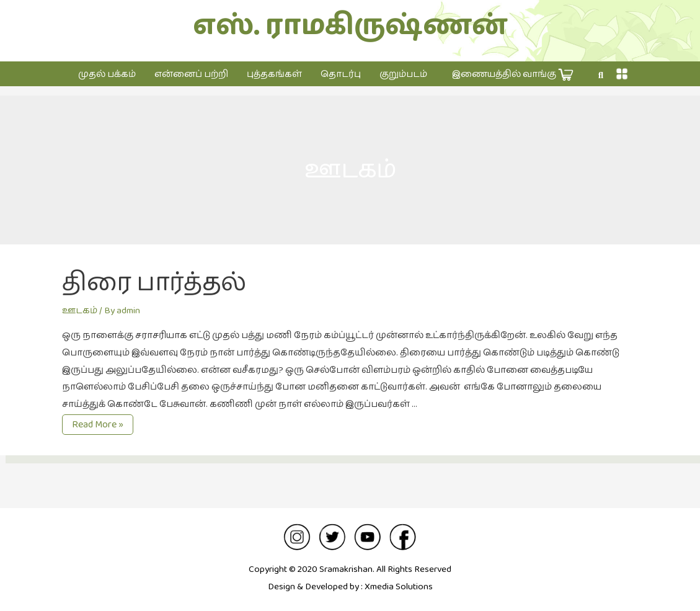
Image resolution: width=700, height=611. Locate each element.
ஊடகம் (80, 310)
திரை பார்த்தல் (154, 283)
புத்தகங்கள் (274, 74)
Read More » (97, 425)
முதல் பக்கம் (107, 74)
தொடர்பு (341, 74)
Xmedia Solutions (399, 586)
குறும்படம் (403, 74)
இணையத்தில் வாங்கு (513, 75)
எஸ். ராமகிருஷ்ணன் (350, 26)
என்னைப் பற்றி (191, 74)
